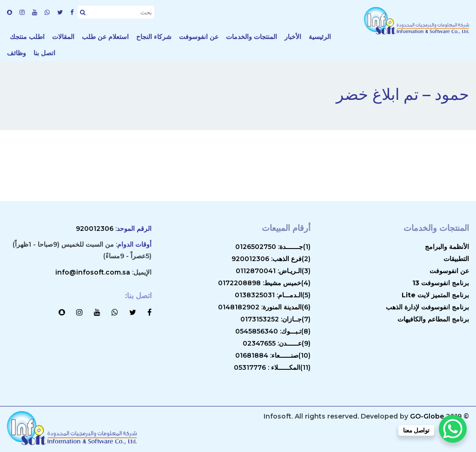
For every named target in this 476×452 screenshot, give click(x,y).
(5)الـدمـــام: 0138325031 (273, 295)
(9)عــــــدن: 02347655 (277, 343)
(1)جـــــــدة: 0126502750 (273, 247)
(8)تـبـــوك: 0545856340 (273, 331)
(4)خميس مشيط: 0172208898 (264, 283)
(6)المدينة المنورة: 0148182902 (264, 307)
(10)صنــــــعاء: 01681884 (273, 355)
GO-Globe (427, 416)
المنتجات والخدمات (251, 37)
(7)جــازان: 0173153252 (275, 319)
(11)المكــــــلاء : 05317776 (272, 367)
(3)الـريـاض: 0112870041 (273, 271)
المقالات (63, 37)
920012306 (95, 229)
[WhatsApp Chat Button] (453, 429)
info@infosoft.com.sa (93, 272)
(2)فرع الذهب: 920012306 (271, 259)
